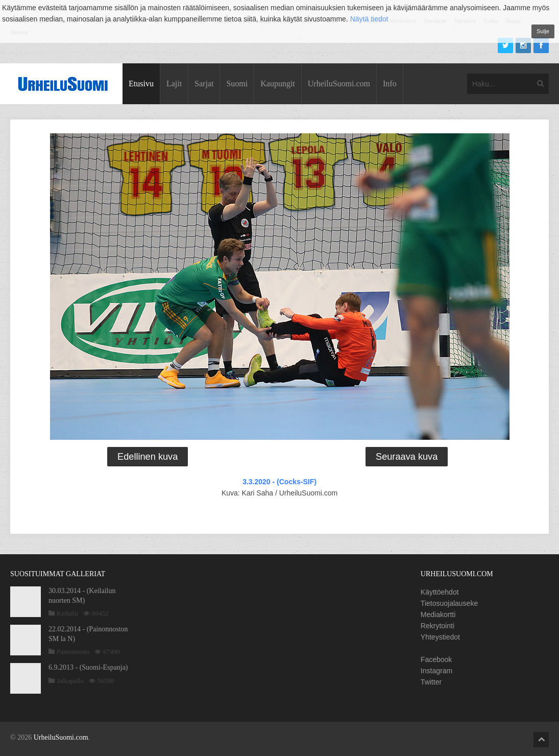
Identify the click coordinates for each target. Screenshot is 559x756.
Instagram (436, 671)
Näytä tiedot (369, 19)
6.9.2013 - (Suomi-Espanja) (88, 667)
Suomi (237, 84)
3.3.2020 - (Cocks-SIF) (279, 482)
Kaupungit (278, 84)
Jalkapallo (70, 681)
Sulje (543, 31)
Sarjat (204, 84)
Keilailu (67, 613)
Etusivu (141, 84)
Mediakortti (438, 615)
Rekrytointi (438, 626)
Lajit (174, 84)
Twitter (431, 682)
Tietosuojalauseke (449, 603)
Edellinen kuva (148, 457)
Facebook (436, 659)
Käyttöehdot (440, 592)
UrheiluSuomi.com (339, 84)
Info (390, 84)
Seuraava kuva (407, 457)
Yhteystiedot (440, 637)
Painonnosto (73, 652)
